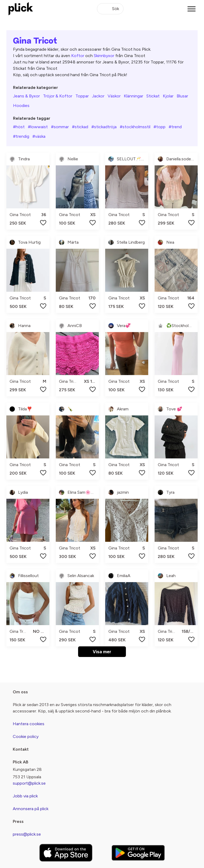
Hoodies (21, 106)
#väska (39, 136)
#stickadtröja (104, 127)
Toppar (82, 96)
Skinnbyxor (104, 56)
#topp (160, 127)
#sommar (60, 127)
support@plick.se (29, 783)
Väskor (114, 96)
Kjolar (168, 96)
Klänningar (133, 96)
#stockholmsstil (135, 127)
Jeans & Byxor (26, 96)
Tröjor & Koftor (58, 96)
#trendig (21, 136)
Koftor (78, 56)
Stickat (153, 96)
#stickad (80, 127)
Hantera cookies (29, 724)
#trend (175, 127)
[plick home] (21, 9)
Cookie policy (26, 736)
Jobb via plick (25, 796)
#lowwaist (38, 127)
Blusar (182, 96)
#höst (19, 127)
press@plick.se (27, 834)
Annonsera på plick (31, 809)
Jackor (98, 96)
